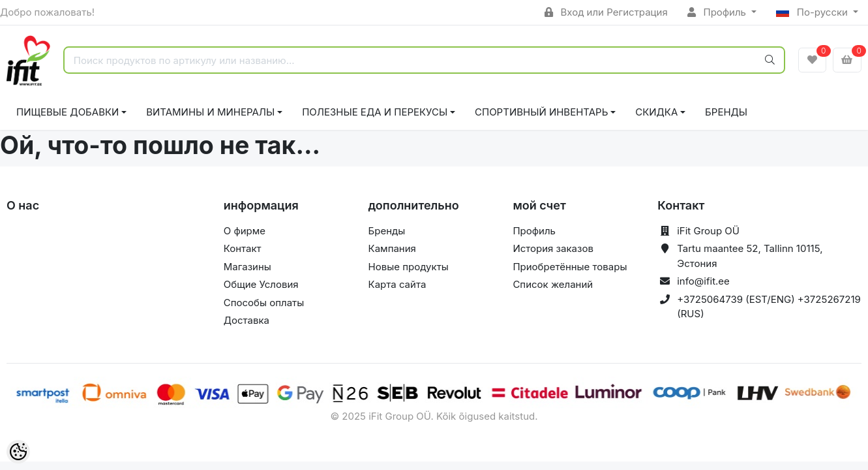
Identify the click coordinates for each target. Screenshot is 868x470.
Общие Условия (261, 284)
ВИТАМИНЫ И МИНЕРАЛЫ (210, 112)
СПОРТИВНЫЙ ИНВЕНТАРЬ (541, 112)
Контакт (243, 248)
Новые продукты (409, 267)
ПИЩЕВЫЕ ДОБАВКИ (67, 112)
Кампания (392, 248)
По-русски (813, 12)
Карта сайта (397, 284)
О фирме (245, 231)
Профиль (718, 12)
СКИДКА (656, 112)
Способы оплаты (264, 303)
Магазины (247, 267)
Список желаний (553, 284)
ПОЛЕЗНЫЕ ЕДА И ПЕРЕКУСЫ (375, 112)
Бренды (726, 112)
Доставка (247, 320)
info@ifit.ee (703, 281)
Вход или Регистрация (606, 12)
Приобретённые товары (570, 267)
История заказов (553, 248)
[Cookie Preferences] (18, 452)
